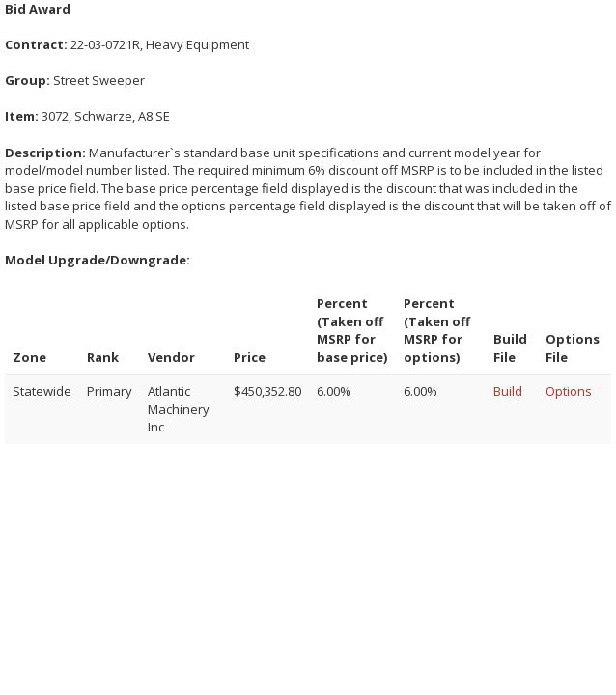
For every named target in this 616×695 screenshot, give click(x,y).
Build (508, 391)
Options (569, 391)
